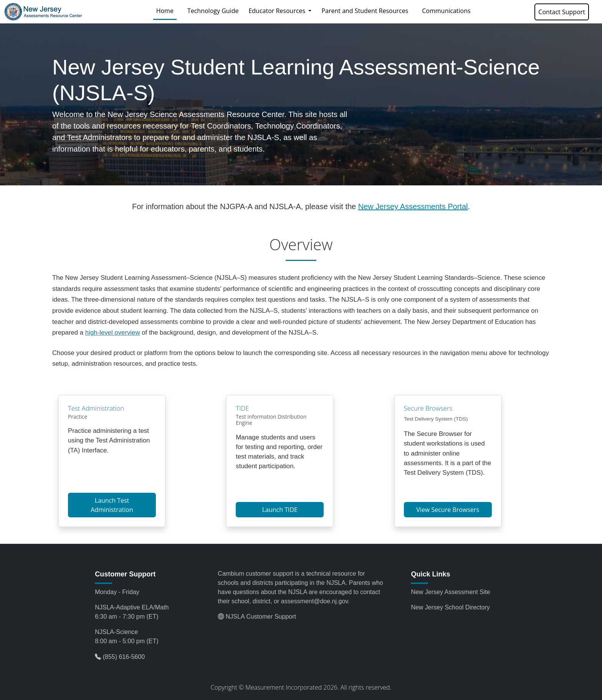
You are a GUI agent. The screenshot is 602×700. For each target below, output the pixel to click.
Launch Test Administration (112, 505)
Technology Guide (213, 11)
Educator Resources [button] (278, 11)
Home (166, 10)
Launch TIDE (280, 510)
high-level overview (113, 333)
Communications (446, 11)
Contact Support (562, 12)
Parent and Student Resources (365, 11)
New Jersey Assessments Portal (413, 206)
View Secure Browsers (448, 510)
